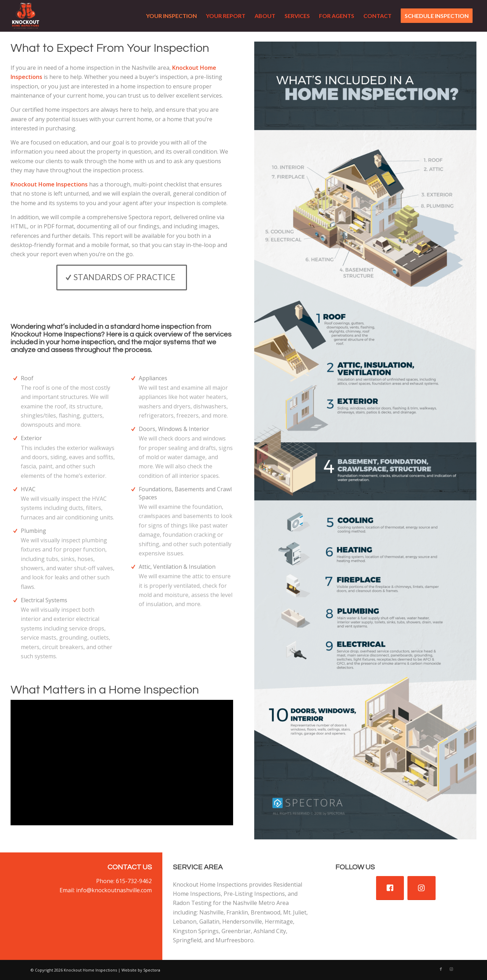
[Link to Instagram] (451, 969)
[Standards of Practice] (122, 278)
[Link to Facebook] (441, 969)
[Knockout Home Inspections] (26, 16)
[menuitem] (171, 16)
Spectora (152, 970)
